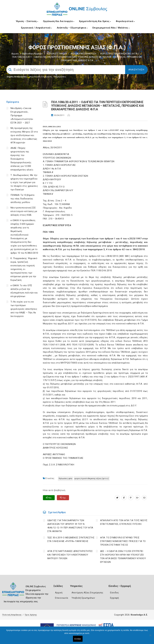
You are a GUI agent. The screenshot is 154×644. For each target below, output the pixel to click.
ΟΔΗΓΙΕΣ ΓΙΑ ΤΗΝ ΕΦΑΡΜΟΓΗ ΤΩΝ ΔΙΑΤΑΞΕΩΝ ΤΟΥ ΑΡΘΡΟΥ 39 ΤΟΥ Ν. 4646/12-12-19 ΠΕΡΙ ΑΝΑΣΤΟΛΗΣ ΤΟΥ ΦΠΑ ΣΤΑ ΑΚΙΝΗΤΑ (70, 526)
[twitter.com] (117, 498)
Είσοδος (115, 593)
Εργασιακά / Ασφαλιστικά (37, 28)
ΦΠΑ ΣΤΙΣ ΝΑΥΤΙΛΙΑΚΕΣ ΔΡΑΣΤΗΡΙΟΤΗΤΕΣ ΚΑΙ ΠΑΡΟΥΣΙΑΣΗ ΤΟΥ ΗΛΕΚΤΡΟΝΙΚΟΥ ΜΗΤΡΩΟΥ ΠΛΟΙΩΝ (70, 555)
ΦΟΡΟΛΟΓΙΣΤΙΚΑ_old (57, 54)
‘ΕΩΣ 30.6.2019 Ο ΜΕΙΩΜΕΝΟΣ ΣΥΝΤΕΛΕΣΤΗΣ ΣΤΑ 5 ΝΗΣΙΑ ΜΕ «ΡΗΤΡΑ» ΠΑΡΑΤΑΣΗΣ (71, 539)
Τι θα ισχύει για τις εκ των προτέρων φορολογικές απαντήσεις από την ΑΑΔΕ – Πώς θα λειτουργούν (24, 309)
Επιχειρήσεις (60, 77)
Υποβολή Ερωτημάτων (83, 598)
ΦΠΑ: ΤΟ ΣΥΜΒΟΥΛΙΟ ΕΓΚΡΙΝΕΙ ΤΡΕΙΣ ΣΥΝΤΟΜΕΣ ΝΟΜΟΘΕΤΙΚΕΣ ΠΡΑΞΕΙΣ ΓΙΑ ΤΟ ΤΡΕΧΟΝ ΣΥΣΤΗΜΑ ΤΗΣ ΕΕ (123, 541)
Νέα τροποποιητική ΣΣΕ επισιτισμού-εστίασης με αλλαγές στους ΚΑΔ (24, 211)
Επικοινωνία (62, 598)
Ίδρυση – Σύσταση (27, 21)
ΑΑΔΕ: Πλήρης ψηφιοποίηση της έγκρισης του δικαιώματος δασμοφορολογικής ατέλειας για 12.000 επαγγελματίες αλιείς (22, 159)
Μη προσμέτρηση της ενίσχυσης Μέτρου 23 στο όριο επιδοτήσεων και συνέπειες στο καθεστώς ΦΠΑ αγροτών (24, 135)
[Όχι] (150, 637)
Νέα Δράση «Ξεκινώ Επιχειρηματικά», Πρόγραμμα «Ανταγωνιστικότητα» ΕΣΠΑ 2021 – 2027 (22, 115)
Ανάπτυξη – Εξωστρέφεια (72, 28)
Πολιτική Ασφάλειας (12, 615)
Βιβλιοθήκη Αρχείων (33, 54)
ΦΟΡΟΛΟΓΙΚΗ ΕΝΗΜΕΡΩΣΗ (83, 54)
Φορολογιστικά (125, 21)
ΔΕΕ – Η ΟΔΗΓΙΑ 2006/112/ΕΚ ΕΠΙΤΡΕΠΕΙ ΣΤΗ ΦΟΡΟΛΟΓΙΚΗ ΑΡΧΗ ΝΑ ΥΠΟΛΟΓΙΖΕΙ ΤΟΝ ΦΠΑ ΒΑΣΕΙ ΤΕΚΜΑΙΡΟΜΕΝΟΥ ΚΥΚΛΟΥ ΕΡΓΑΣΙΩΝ (123, 557)
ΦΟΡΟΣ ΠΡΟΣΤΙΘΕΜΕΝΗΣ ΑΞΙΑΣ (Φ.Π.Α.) (119, 54)
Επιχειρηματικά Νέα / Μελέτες (111, 28)
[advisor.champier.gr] (144, 498)
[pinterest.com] (131, 498)
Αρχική (15, 54)
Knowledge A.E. (139, 615)
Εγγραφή (115, 598)
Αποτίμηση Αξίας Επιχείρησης (87, 593)
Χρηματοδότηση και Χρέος (95, 21)
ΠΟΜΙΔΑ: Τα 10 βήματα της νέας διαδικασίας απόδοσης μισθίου (22, 199)
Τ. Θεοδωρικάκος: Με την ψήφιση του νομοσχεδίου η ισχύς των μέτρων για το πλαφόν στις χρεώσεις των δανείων (24, 182)
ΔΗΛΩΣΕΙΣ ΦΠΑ (65, 478)
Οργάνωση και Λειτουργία (59, 21)
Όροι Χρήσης (31, 615)
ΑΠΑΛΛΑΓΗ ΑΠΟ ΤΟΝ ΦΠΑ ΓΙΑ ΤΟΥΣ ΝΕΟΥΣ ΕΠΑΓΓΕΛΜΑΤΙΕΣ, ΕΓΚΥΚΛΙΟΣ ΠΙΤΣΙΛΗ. (124, 522)
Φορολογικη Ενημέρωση (41, 77)
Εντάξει (78, 639)
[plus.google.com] (138, 498)
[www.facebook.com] (124, 498)
